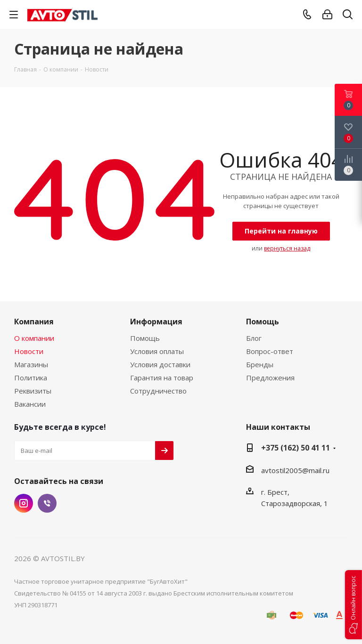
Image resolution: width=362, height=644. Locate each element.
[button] (354, 605)
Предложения (270, 378)
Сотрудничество (158, 391)
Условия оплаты (157, 351)
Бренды (260, 364)
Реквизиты (33, 391)
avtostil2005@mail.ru (295, 470)
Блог (254, 338)
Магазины (31, 364)
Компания (34, 322)
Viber (47, 503)
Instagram (24, 503)
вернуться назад (287, 248)
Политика (31, 378)
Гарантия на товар (162, 378)
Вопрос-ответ (270, 351)
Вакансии (30, 404)
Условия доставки (160, 364)
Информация (156, 322)
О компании (34, 338)
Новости (29, 351)
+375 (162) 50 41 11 (296, 448)
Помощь (145, 338)
